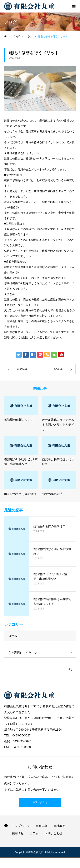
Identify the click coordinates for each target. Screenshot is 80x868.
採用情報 (18, 833)
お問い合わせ (40, 802)
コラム (13, 636)
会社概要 (59, 826)
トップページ (21, 826)
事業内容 (41, 826)
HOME (6, 826)
